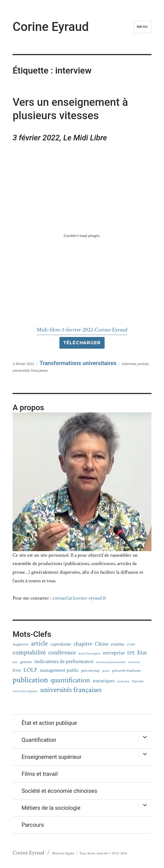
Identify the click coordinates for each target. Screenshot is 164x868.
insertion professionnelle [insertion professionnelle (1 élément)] (111, 662)
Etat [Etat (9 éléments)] (142, 653)
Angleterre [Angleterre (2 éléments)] (20, 645)
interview (129, 364)
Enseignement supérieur (51, 757)
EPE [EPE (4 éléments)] (131, 653)
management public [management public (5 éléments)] (59, 670)
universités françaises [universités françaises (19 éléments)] (71, 690)
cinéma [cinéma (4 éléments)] (117, 644)
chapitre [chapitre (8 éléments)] (83, 644)
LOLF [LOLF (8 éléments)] (30, 670)
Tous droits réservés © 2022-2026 (103, 853)
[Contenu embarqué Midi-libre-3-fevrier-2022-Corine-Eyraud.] (82, 236)
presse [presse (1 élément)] (106, 671)
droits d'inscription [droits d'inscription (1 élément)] (89, 654)
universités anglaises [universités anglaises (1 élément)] (25, 691)
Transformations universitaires (78, 363)
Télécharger (82, 343)
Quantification (39, 740)
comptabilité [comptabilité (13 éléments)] (29, 652)
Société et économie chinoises (59, 791)
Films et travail (40, 774)
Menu (143, 27)
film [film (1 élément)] (15, 662)
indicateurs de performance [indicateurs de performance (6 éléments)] (64, 661)
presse (143, 364)
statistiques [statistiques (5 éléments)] (104, 681)
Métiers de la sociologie (51, 808)
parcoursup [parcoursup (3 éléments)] (90, 670)
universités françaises (30, 371)
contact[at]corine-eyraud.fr (79, 598)
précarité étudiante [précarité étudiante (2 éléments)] (126, 671)
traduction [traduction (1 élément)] (123, 682)
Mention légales (63, 853)
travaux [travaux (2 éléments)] (138, 681)
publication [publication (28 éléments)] (30, 680)
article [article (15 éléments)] (39, 643)
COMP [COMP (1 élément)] (131, 645)
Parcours (33, 825)
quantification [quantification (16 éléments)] (70, 680)
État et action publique (49, 723)
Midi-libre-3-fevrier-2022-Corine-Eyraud (82, 330)
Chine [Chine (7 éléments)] (102, 644)
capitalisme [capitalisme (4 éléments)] (61, 644)
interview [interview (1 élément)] (134, 662)
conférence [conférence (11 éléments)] (62, 653)
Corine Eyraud (51, 27)
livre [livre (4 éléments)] (17, 670)
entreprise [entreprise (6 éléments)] (114, 653)
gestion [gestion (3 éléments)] (26, 662)
